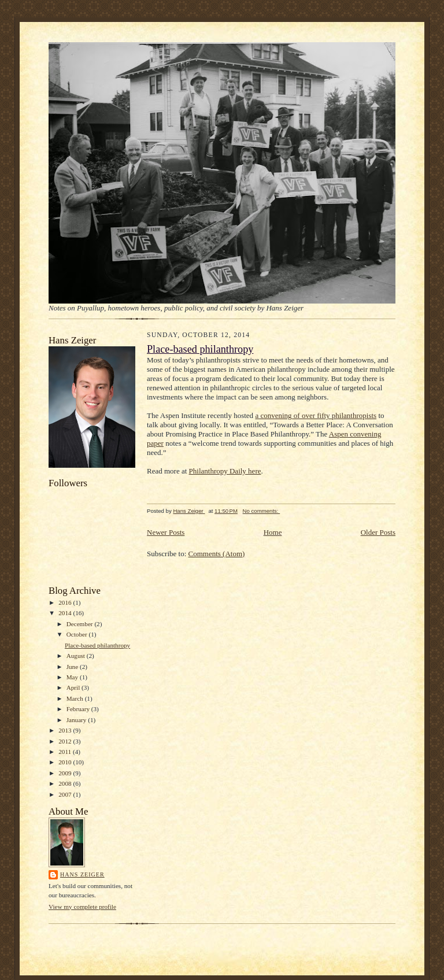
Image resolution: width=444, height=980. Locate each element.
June (73, 667)
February (79, 709)
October (78, 634)
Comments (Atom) (217, 554)
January (77, 720)
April (74, 687)
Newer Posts (166, 532)
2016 (66, 602)
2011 (66, 752)
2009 (66, 773)
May (73, 677)
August (77, 656)
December (81, 624)
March (76, 698)
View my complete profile (82, 907)
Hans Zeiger (82, 874)
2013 (66, 730)
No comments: (262, 511)
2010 (66, 762)
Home (273, 532)
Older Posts (378, 532)
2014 (66, 613)
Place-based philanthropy (97, 645)
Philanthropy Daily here (225, 471)
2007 (66, 794)
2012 (66, 741)
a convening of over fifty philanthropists (316, 415)
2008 (66, 783)
